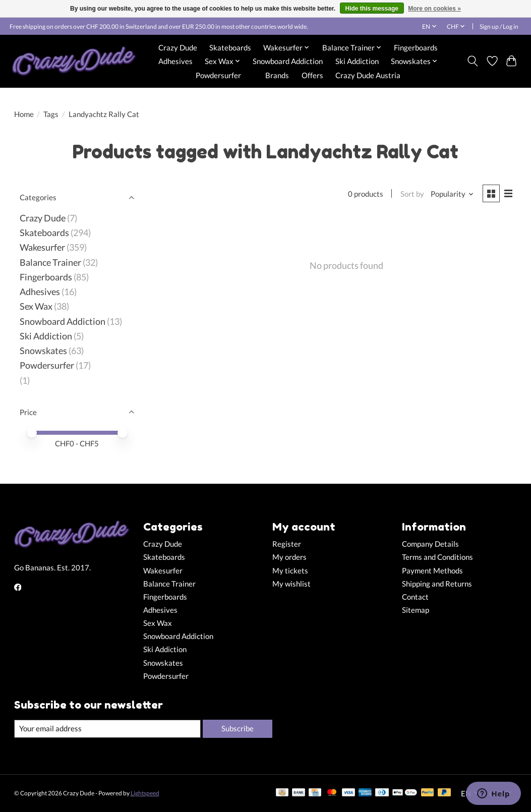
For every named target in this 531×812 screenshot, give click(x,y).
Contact (415, 597)
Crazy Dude (178, 47)
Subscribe (238, 729)
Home (24, 114)
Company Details (430, 544)
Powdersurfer (218, 75)
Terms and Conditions (437, 557)
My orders (289, 557)
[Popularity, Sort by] (452, 194)
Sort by (412, 194)
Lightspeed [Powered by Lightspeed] (145, 793)
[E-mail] (107, 729)
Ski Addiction (357, 61)
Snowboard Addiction (288, 61)
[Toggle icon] (472, 61)
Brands (277, 75)
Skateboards (230, 47)
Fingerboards (416, 47)
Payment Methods (432, 571)
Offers (312, 75)
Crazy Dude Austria (368, 75)
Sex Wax (36, 306)
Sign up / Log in (499, 26)
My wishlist (291, 584)
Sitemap (416, 610)
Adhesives (175, 61)
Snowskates (43, 351)
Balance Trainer (50, 263)
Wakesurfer (42, 247)
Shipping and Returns (437, 584)
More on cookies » (434, 9)
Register (287, 544)
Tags (51, 114)
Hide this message (372, 9)
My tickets (290, 571)
